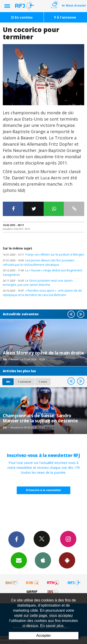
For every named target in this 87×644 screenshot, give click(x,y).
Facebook (16, 539)
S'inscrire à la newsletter (44, 490)
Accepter (43, 636)
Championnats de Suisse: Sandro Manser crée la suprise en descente (40, 418)
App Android (67, 560)
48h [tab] (8, 382)
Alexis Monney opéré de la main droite (43, 353)
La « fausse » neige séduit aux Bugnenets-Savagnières (43, 273)
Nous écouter (76, 5)
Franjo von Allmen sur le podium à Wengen (43, 255)
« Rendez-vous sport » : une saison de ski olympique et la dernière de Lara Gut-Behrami (42, 293)
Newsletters (19, 560)
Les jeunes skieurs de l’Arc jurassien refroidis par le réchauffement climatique (39, 263)
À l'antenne (65, 17)
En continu (22, 17)
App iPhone (43, 560)
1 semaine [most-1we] (24, 382)
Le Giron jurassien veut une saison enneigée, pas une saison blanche (38, 283)
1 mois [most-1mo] (43, 382)
